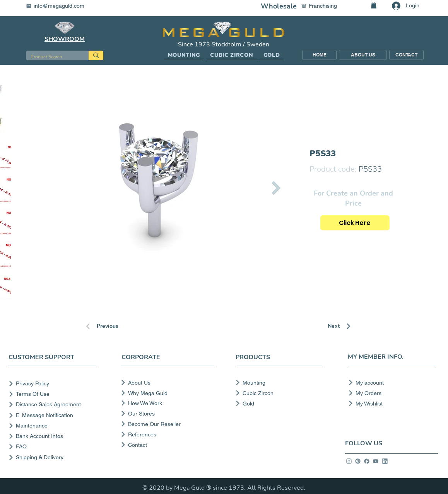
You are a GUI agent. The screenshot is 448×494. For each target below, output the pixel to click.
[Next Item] (276, 188)
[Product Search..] (51, 57)
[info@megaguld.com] (60, 6)
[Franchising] (323, 6)
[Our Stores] (167, 414)
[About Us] (167, 383)
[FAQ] (54, 447)
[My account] (389, 383)
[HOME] (319, 55)
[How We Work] (167, 403)
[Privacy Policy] (54, 384)
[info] (349, 461)
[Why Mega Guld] (167, 393)
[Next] (355, 326)
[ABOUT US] (363, 55)
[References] (167, 434)
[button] (184, 55)
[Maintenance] (54, 426)
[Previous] (112, 326)
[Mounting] (276, 383)
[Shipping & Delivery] (54, 457)
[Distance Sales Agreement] (54, 405)
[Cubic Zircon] (276, 393)
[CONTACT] (406, 55)
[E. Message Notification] (54, 415)
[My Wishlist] (389, 404)
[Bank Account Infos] (54, 436)
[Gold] (276, 404)
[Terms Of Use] (54, 394)
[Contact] (167, 445)
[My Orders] (389, 393)
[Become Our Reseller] (167, 424)
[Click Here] (355, 223)
